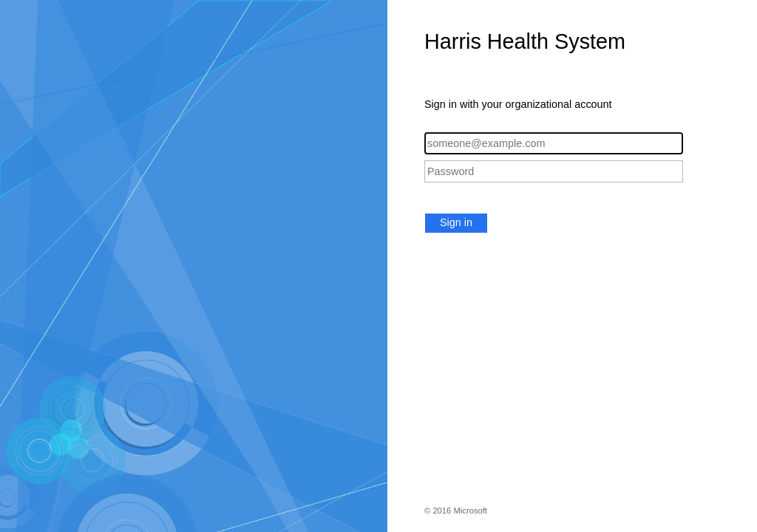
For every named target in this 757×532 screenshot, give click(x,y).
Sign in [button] (456, 222)
